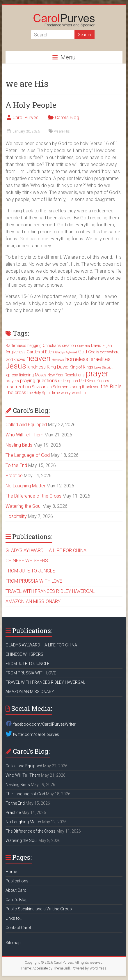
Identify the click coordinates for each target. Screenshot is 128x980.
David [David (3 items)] (96, 346)
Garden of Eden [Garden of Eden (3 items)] (40, 352)
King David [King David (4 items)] (58, 367)
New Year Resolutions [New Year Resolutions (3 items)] (66, 375)
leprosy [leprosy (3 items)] (12, 375)
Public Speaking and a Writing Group (39, 909)
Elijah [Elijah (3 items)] (107, 346)
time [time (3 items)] (56, 393)
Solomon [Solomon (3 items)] (61, 387)
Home (11, 872)
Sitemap (13, 943)
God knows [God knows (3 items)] (15, 359)
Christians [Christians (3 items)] (52, 346)
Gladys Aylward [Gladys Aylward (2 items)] (66, 352)
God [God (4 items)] (83, 352)
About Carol (16, 890)
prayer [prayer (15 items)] (97, 373)
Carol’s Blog (17, 900)
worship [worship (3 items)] (79, 393)
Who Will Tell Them (24, 435)
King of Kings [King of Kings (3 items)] (81, 367)
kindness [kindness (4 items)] (37, 367)
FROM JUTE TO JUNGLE (30, 571)
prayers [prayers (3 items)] (12, 381)
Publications (17, 881)
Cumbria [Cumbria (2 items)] (83, 346)
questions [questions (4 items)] (47, 381)
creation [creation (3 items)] (69, 346)
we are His (62, 131)
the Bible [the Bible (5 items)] (111, 387)
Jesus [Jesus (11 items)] (16, 366)
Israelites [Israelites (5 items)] (100, 359)
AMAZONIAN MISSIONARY (33, 601)
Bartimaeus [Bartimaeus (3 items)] (16, 346)
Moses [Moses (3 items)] (41, 375)
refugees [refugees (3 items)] (102, 381)
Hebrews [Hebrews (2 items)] (58, 360)
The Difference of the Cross (33, 496)
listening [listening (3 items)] (26, 375)
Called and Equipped (26, 425)
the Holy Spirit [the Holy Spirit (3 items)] (39, 393)
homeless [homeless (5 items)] (77, 359)
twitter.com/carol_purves (32, 734)
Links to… (14, 918)
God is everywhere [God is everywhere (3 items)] (104, 352)
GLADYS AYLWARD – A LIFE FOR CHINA (46, 550)
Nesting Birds (19, 445)
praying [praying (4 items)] (28, 381)
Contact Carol (18, 928)
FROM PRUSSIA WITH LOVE (34, 581)
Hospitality (16, 516)
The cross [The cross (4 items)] (16, 393)
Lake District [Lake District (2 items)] (103, 368)
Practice (14, 476)
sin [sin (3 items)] (49, 387)
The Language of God (28, 455)
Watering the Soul (23, 506)
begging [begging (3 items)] (34, 346)
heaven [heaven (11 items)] (38, 358)
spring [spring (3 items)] (75, 387)
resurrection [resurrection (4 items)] (18, 387)
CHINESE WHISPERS (27, 561)
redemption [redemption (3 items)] (68, 381)
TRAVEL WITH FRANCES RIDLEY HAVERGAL (50, 591)
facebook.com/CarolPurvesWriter (40, 724)
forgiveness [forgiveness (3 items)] (16, 352)
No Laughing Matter (25, 486)
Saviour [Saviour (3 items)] (39, 387)
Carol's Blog (67, 118)
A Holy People (31, 105)
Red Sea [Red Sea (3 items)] (86, 381)
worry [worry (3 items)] (66, 393)
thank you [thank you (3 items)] (91, 387)
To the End (16, 465)
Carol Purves (25, 118)
